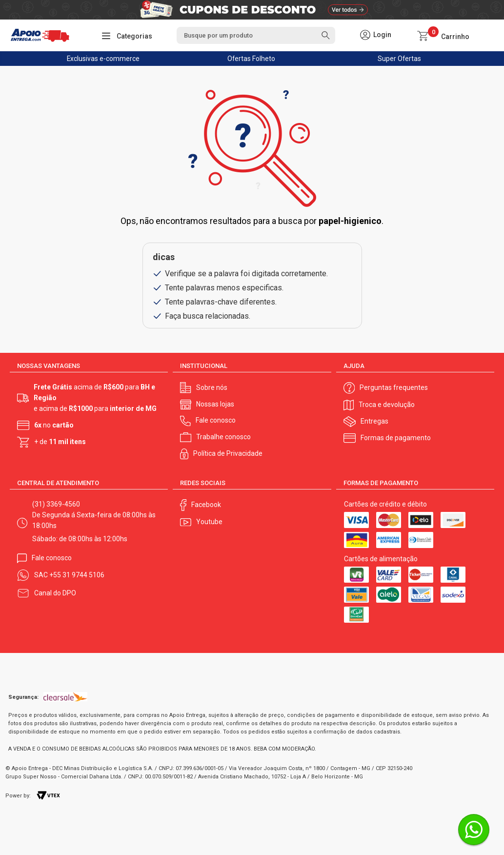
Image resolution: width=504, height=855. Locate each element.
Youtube (209, 522)
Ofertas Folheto (251, 59)
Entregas (374, 421)
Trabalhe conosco (223, 437)
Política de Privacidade (228, 453)
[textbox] (256, 35)
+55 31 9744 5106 (77, 575)
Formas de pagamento (396, 438)
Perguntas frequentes (394, 387)
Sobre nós (212, 387)
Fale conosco (216, 420)
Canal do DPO (55, 593)
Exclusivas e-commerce (103, 59)
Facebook (206, 505)
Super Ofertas (399, 59)
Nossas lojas (215, 404)
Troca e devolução (387, 405)
